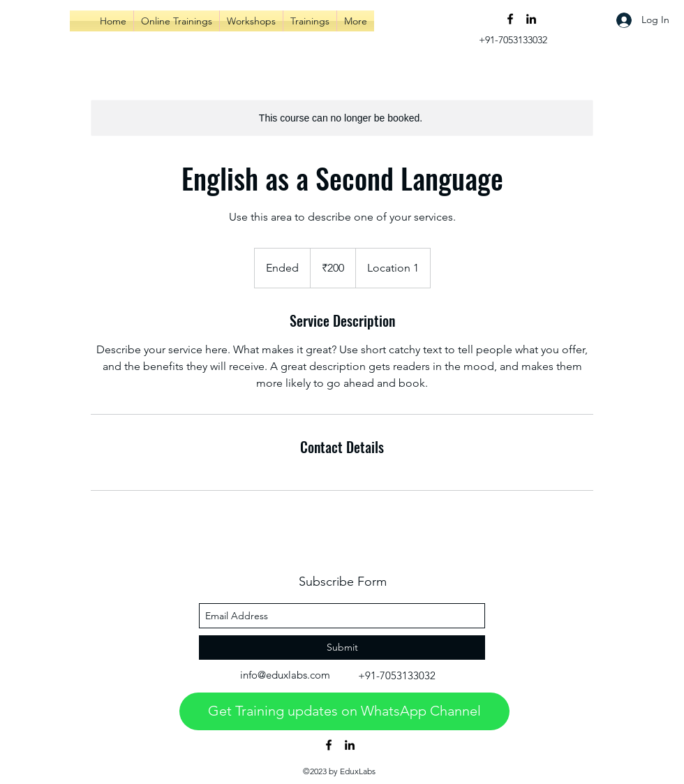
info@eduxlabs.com (285, 675)
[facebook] (510, 19)
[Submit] (342, 648)
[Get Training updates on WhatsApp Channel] (344, 711)
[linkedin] (531, 19)
